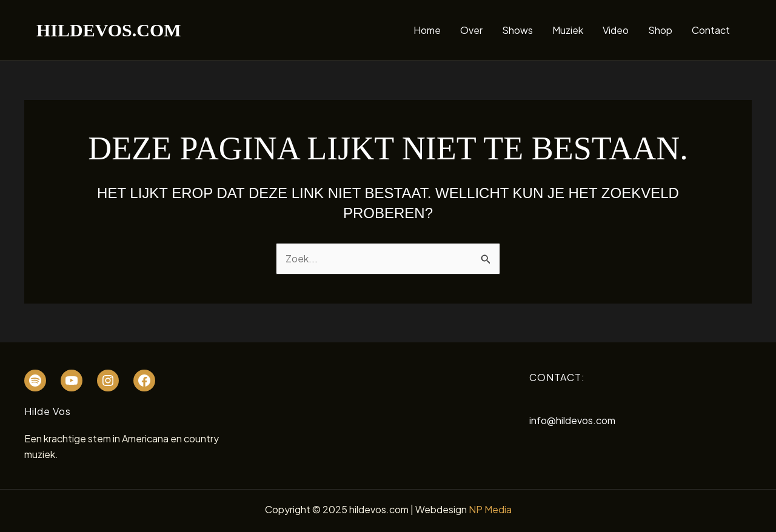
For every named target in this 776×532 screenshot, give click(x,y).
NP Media (490, 509)
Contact (711, 30)
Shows (517, 30)
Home (427, 30)
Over (471, 30)
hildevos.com (109, 30)
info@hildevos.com (572, 420)
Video (616, 30)
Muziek (568, 30)
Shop (660, 30)
